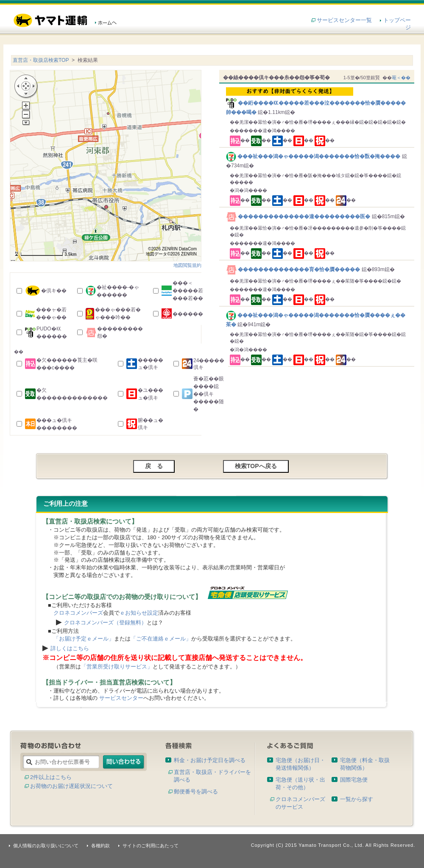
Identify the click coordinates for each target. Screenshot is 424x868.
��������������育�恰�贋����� (294, 269)
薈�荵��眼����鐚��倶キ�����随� (209, 394)
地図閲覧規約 (187, 265)
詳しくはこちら (70, 648)
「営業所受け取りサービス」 (117, 667)
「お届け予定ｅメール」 (84, 639)
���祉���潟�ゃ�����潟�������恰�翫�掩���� (314, 156)
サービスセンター (121, 698)
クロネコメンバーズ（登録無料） (105, 623)
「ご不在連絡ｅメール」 (161, 639)
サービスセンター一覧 (344, 20)
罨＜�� (401, 78)
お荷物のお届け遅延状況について (71, 786)
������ (188, 314)
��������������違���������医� (299, 216)
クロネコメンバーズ (78, 613)
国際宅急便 (354, 780)
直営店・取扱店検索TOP (41, 60)
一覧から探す (357, 799)
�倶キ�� (54, 291)
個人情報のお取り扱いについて (46, 846)
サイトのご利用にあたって (151, 846)
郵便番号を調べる (196, 792)
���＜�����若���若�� (188, 291)
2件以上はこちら (51, 777)
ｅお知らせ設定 (139, 613)
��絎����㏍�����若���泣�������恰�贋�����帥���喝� (318, 101)
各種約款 (100, 846)
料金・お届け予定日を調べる (210, 760)
